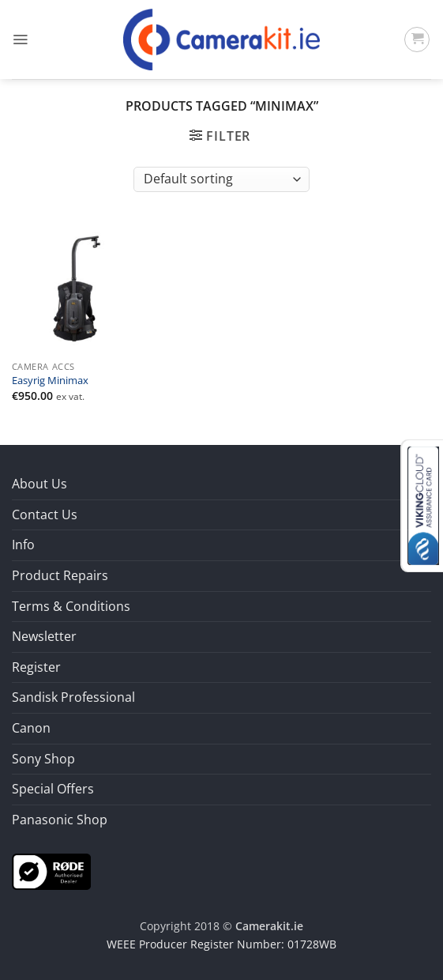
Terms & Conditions (71, 606)
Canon (31, 728)
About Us (39, 484)
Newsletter (44, 636)
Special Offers (53, 789)
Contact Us (45, 514)
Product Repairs (60, 575)
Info (23, 545)
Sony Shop (43, 759)
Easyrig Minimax (50, 381)
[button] (20, 40)
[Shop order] (221, 179)
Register (36, 667)
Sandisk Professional (73, 697)
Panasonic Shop (60, 820)
